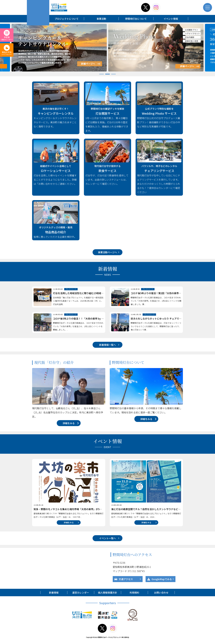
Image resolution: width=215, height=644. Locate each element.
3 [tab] (113, 74)
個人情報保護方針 (107, 593)
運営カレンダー (81, 593)
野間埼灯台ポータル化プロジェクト (38, 13)
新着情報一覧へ (107, 345)
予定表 (7, 38)
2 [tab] (107, 74)
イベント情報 (171, 19)
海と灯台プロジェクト (59, 7)
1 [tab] (102, 74)
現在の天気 (7, 53)
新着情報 (54, 593)
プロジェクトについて (67, 19)
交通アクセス (126, 579)
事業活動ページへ (107, 252)
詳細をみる (69, 423)
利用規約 (134, 593)
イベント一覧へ (107, 538)
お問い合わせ (161, 593)
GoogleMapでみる (162, 579)
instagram (156, 7)
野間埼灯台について (136, 19)
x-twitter (146, 7)
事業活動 (101, 19)
